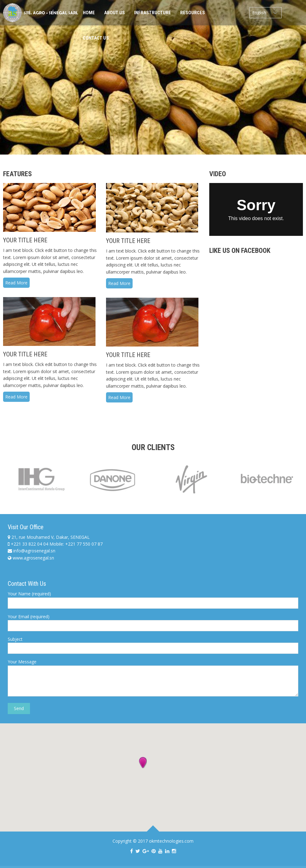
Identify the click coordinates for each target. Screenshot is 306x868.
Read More (16, 283)
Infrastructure (153, 13)
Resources (193, 13)
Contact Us (96, 38)
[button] (143, 763)
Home (89, 13)
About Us (115, 13)
